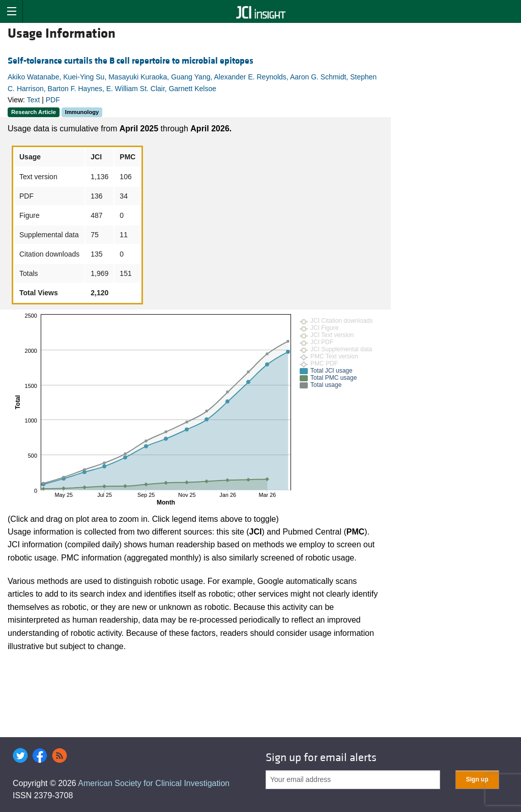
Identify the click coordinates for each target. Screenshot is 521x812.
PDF (53, 100)
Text (34, 100)
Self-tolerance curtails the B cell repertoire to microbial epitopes (131, 61)
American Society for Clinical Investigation (154, 783)
